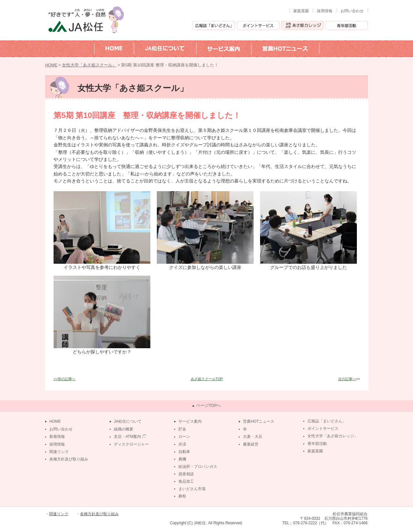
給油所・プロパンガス (198, 467)
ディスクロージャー (131, 444)
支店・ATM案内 (127, 437)
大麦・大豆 (253, 437)
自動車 (184, 452)
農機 (182, 459)
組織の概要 (124, 429)
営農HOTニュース (259, 421)
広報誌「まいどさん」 (327, 421)
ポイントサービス (323, 429)
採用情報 (325, 11)
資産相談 (186, 474)
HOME (51, 65)
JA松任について (128, 421)
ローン (184, 437)
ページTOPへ (209, 406)
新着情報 (57, 437)
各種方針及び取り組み (69, 459)
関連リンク (59, 452)
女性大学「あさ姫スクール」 (89, 65)
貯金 (182, 429)
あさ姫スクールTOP (207, 379)
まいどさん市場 (192, 489)
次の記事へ (347, 379)
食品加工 (186, 481)
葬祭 (182, 496)
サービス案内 (190, 421)
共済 (182, 444)
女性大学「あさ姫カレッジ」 (333, 436)
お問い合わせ (352, 11)
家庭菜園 (301, 11)
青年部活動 (317, 444)
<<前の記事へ (65, 379)
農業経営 (251, 444)
